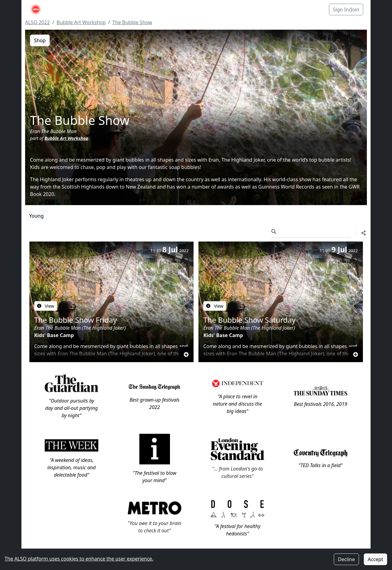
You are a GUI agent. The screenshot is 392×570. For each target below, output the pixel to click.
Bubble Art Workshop (81, 22)
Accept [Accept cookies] (375, 559)
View (46, 298)
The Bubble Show (132, 22)
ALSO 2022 (38, 22)
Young (36, 208)
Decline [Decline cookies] (346, 559)
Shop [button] (40, 40)
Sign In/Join (346, 9)
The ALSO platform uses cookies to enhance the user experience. (79, 559)
